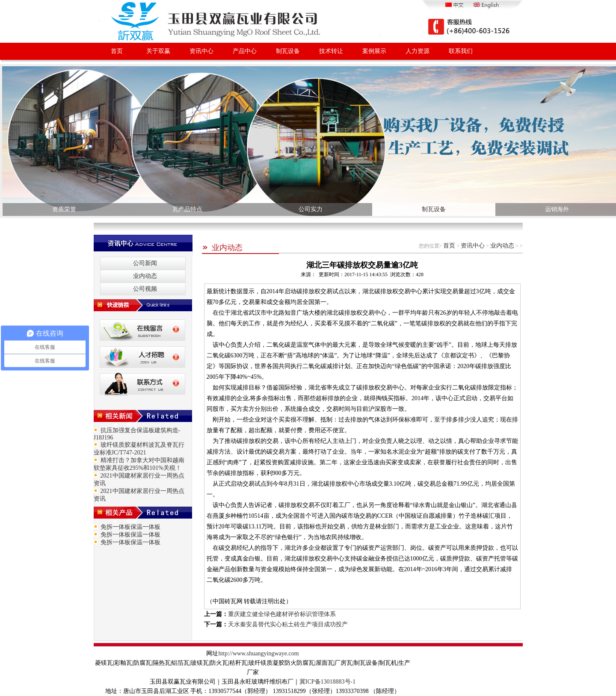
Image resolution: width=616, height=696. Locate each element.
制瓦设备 (288, 51)
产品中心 (245, 51)
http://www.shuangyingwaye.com (258, 653)
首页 (117, 51)
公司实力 (311, 209)
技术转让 (331, 51)
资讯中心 (201, 51)
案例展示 (374, 51)
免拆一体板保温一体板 (130, 527)
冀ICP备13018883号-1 (327, 682)
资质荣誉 (64, 209)
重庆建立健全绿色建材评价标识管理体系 (282, 614)
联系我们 (461, 51)
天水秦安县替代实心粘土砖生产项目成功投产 (288, 624)
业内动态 (222, 248)
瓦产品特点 (187, 209)
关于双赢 (158, 51)
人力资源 (418, 51)
